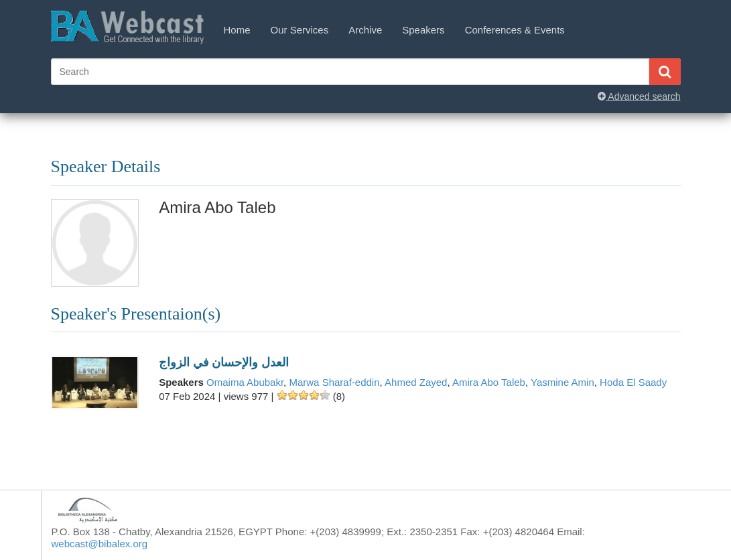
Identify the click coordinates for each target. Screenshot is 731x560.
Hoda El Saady (633, 382)
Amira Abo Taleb (489, 382)
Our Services (300, 30)
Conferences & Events (515, 30)
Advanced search (639, 96)
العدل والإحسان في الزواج (224, 362)
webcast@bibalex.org (100, 544)
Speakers (423, 30)
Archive (365, 30)
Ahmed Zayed (416, 382)
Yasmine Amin (562, 382)
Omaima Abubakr (245, 382)
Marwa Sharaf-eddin (334, 382)
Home (237, 30)
